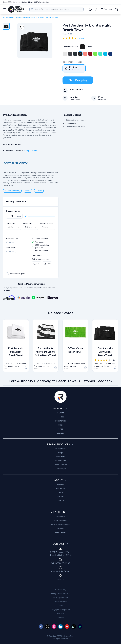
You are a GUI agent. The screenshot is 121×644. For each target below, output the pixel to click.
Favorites (106, 9)
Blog (61, 493)
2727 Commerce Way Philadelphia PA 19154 (60, 552)
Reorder (61, 528)
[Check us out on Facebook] (41, 627)
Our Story (61, 489)
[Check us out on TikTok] (74, 627)
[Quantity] (14, 216)
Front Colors (10, 223)
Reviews (61, 485)
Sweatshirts (60, 421)
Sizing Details (30, 151)
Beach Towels (52, 18)
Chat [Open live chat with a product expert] (47, 264)
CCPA (60, 606)
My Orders (60, 516)
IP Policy (61, 614)
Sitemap (60, 618)
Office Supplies (60, 465)
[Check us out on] (60, 627)
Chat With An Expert (60, 569)
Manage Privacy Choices (60, 594)
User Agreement (60, 598)
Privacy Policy (60, 602)
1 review (81, 38)
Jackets (39, 191)
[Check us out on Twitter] (47, 627)
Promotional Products (26, 18)
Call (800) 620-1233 (61, 561)
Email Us (60, 578)
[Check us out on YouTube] (67, 627)
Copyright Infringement (61, 610)
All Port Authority (12, 191)
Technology (61, 469)
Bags (60, 453)
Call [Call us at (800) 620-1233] (36, 264)
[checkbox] (7, 274)
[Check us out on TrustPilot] (80, 627)
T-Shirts (61, 413)
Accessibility (61, 590)
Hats (60, 425)
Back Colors (27, 223)
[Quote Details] (26, 368)
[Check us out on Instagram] (54, 627)
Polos (28, 191)
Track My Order (60, 520)
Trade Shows (61, 461)
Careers (60, 497)
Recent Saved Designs (61, 524)
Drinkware (61, 457)
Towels (41, 18)
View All (60, 501)
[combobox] (56, 9)
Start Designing (78, 80)
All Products (8, 18)
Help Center (60, 532)
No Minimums (61, 449)
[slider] (27, 216)
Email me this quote (18, 274)
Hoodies (61, 417)
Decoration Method (47, 223)
